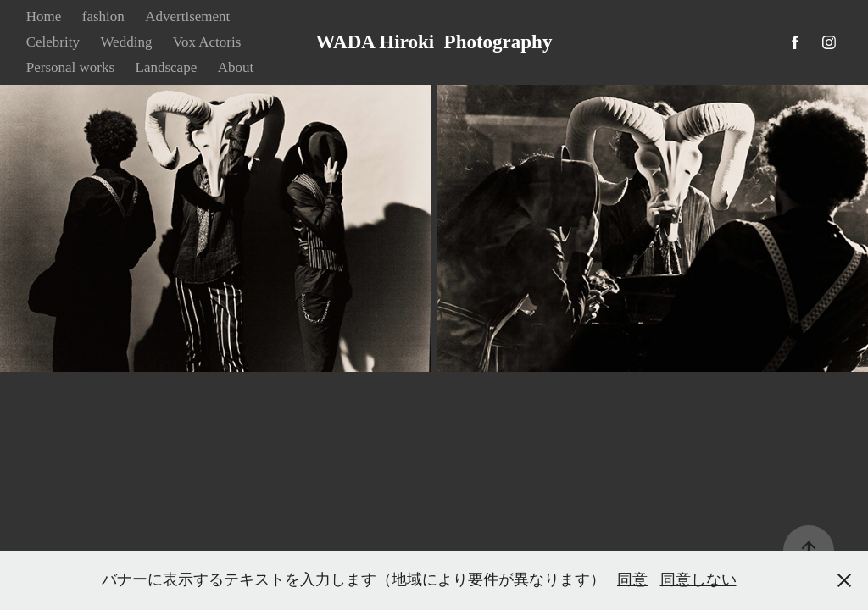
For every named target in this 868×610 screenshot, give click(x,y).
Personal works (70, 67)
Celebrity (53, 42)
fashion (103, 17)
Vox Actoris (207, 42)
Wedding (126, 42)
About (236, 67)
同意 (632, 579)
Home (44, 17)
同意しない (698, 579)
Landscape (167, 67)
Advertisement (187, 17)
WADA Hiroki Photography (434, 42)
